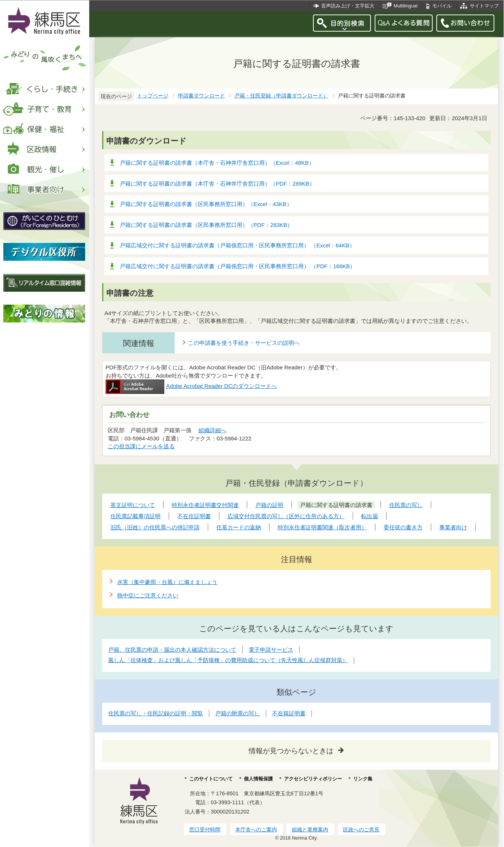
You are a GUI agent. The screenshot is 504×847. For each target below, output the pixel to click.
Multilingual (406, 6)
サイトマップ (484, 6)
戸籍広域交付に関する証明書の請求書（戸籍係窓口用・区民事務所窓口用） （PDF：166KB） (238, 266)
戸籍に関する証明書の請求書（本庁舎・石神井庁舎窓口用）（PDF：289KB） (217, 184)
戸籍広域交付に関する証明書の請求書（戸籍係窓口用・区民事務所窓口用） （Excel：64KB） (237, 245)
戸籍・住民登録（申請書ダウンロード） (281, 96)
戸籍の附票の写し (238, 713)
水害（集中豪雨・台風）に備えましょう (167, 582)
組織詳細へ (212, 430)
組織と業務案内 (310, 830)
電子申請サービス (271, 650)
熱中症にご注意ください (148, 595)
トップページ (153, 96)
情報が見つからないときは (291, 751)
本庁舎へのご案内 (256, 830)
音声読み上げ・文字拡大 (348, 6)
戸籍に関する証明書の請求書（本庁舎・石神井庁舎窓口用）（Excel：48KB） (217, 163)
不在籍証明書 (289, 713)
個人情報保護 (258, 779)
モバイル (442, 6)
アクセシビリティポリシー (313, 779)
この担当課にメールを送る (141, 446)
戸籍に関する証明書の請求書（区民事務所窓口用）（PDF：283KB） (206, 225)
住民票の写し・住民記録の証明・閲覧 (156, 713)
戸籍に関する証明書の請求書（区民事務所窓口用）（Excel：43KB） (206, 204)
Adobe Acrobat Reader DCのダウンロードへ (191, 386)
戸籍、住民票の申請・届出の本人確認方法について (172, 650)
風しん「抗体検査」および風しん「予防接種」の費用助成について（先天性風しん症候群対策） (228, 660)
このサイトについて (211, 779)
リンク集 (363, 779)
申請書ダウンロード (201, 96)
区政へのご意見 (361, 830)
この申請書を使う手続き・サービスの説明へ (244, 343)
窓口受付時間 (205, 830)
